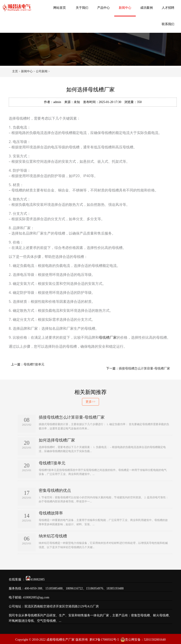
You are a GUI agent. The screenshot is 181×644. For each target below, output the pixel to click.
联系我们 (168, 24)
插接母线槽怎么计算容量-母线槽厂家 (144, 368)
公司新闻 (42, 71)
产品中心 (103, 8)
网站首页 (60, 8)
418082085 (38, 579)
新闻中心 (125, 8)
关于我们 (82, 8)
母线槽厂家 (108, 337)
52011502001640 (155, 640)
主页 (15, 71)
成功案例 (147, 8)
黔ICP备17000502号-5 (104, 640)
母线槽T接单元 (34, 364)
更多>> (90, 402)
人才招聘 (168, 8)
